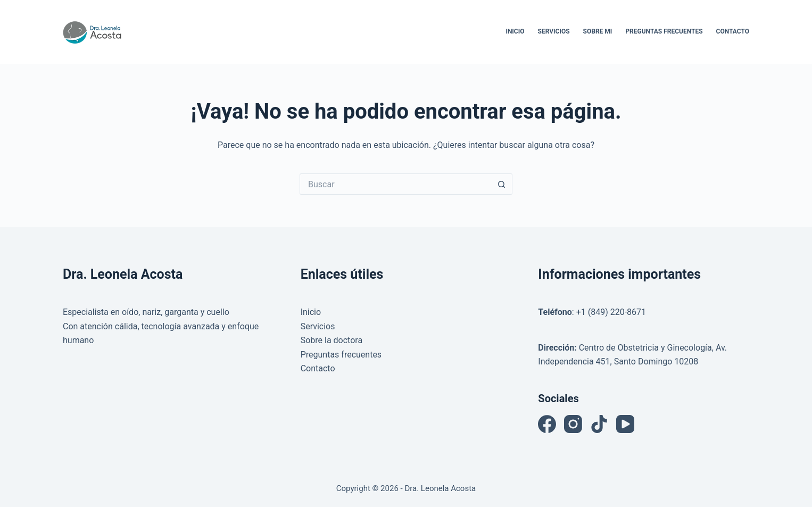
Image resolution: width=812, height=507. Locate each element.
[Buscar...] (395, 184)
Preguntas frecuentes (341, 355)
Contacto (733, 31)
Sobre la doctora (332, 340)
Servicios (554, 31)
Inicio (515, 31)
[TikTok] (599, 424)
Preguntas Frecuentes (664, 31)
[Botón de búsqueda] (502, 184)
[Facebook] (547, 424)
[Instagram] (573, 424)
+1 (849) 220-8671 (611, 312)
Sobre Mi (598, 31)
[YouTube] (625, 424)
